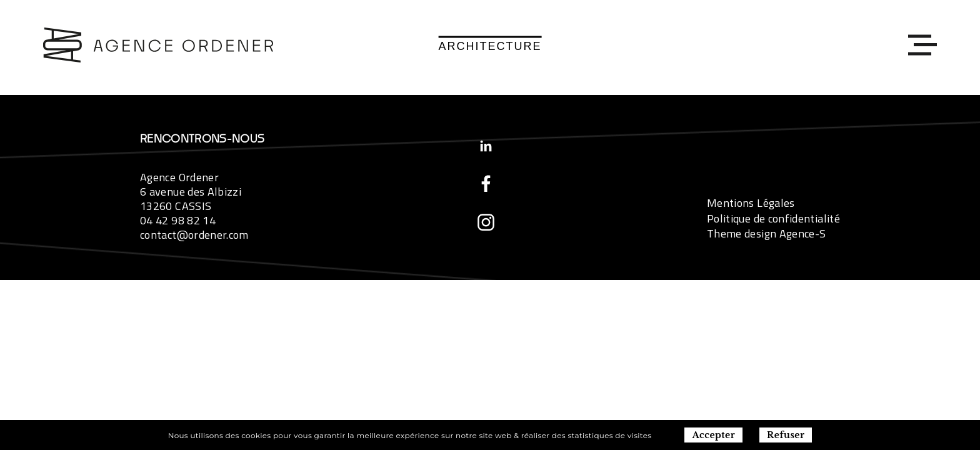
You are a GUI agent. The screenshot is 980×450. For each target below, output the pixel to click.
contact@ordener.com (194, 235)
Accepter (713, 435)
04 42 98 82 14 (178, 220)
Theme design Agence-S (767, 233)
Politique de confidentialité (773, 218)
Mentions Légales (751, 203)
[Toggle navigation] (919, 45)
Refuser (786, 435)
